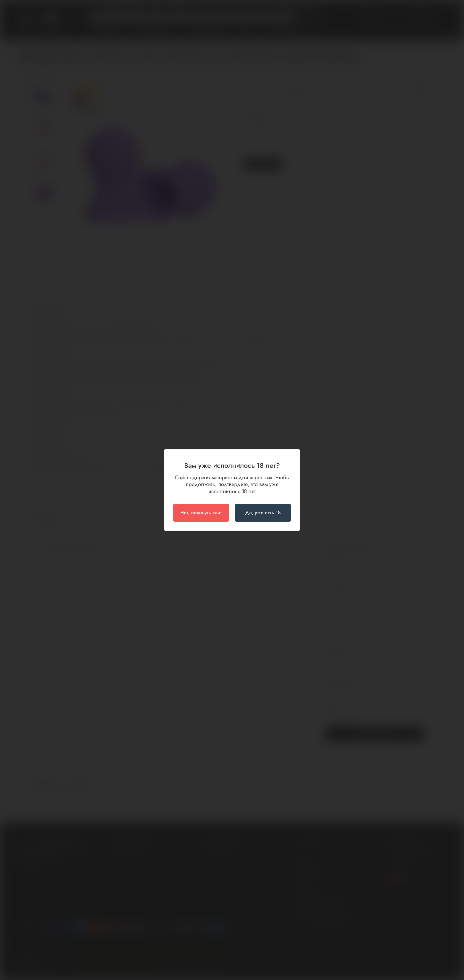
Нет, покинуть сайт (201, 513)
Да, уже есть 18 (263, 513)
